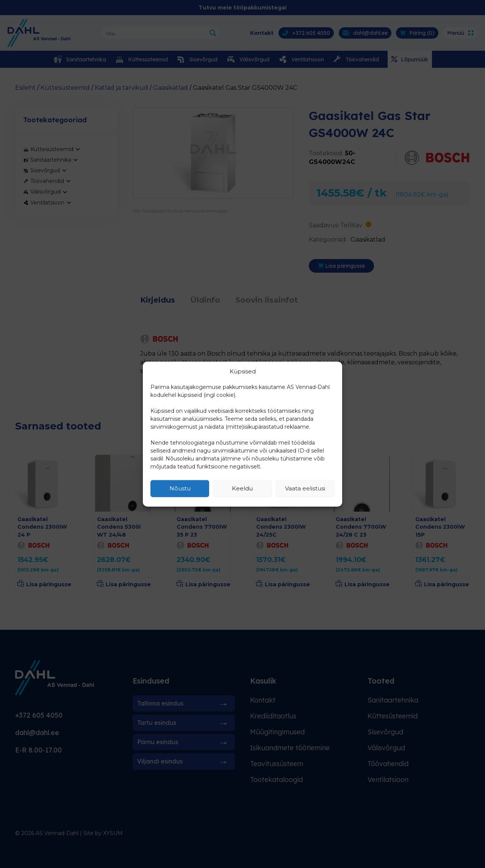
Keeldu (242, 488)
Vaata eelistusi (305, 488)
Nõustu (180, 488)
